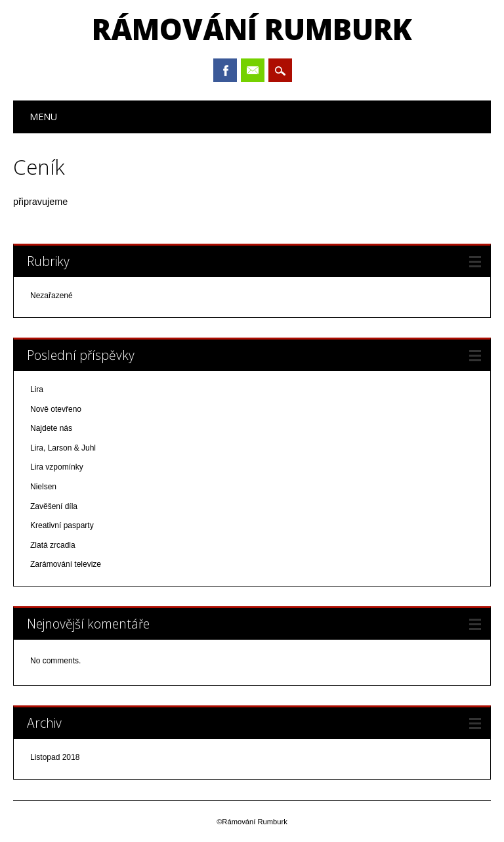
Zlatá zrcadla (53, 545)
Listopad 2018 (55, 757)
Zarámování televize (66, 564)
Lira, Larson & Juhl (63, 448)
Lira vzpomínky (57, 467)
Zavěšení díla (54, 506)
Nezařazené (52, 296)
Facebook (225, 70)
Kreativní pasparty (62, 525)
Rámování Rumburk (252, 29)
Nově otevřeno (56, 409)
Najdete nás (51, 428)
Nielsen (43, 487)
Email (253, 70)
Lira (37, 389)
